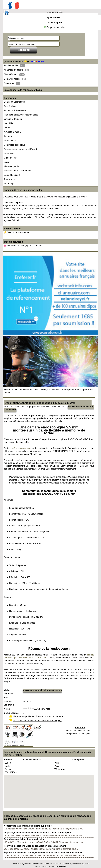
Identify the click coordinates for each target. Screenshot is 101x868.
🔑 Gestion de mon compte (17, 232)
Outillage (44, 390)
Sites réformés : (14, 75)
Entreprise (9, 153)
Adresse (8, 760)
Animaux (8, 136)
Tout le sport (10, 179)
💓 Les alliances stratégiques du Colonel (23, 246)
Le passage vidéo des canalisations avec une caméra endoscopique (38, 833)
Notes (7, 709)
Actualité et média (12, 132)
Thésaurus (9, 390)
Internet (7, 128)
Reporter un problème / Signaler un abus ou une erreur (39, 716)
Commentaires (11, 713)
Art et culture (10, 141)
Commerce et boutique (15, 145)
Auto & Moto (10, 106)
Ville (57, 763)
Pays (57, 766)
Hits (6, 698)
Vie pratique (10, 184)
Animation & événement (15, 110)
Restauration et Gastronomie (17, 171)
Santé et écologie (12, 175)
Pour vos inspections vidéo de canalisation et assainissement (35, 846)
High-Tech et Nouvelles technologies (21, 115)
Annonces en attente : (16, 70)
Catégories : (12, 83)
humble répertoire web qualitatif (76, 864)
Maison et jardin (11, 166)
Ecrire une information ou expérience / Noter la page (38, 720)
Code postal (79, 760)
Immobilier (9, 123)
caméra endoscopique (20, 448)
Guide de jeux (10, 158)
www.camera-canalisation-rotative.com (42, 690)
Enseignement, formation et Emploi (20, 149)
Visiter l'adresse (8, 692)
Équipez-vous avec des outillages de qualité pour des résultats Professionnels (43, 853)
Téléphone (60, 769)
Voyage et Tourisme (13, 119)
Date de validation (9, 703)
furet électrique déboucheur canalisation (24, 839)
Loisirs (7, 162)
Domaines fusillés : (15, 79)
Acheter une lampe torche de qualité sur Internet (28, 826)
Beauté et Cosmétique (14, 102)
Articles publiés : (15, 66)
